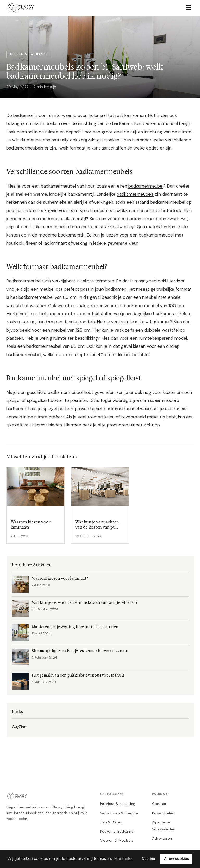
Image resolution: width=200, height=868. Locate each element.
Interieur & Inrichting (118, 804)
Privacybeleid (164, 813)
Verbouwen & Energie (119, 813)
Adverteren (162, 838)
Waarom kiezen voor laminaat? (60, 578)
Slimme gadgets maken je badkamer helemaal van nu (80, 651)
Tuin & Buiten (111, 822)
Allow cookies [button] (177, 859)
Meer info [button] (123, 858)
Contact (159, 804)
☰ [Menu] (189, 8)
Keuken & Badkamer (117, 831)
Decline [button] (148, 859)
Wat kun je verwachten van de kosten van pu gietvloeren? (85, 603)
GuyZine (19, 727)
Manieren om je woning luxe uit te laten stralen (75, 627)
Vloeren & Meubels (117, 840)
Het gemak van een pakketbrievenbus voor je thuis (78, 675)
